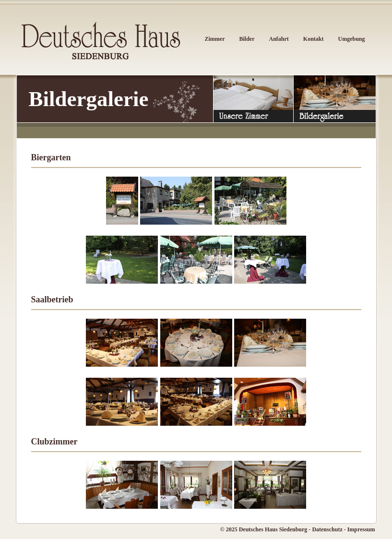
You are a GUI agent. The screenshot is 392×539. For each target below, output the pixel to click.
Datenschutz (327, 529)
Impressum (361, 529)
